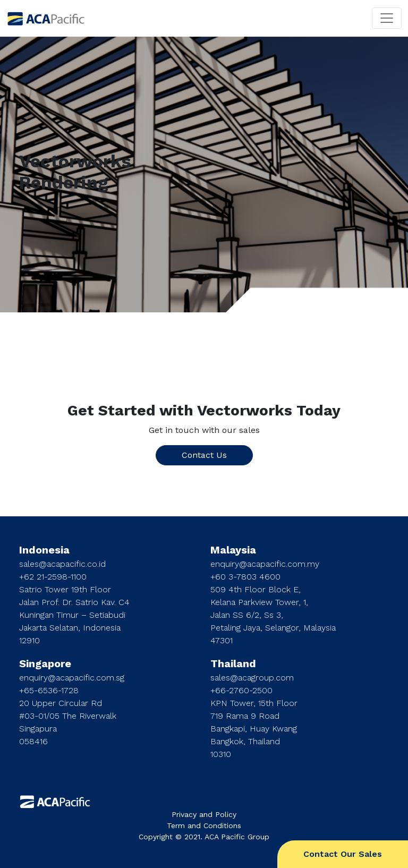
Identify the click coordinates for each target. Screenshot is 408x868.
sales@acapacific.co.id (62, 564)
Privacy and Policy (204, 814)
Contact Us (204, 455)
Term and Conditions (204, 826)
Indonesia (44, 550)
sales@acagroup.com (252, 678)
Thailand (233, 663)
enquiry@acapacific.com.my (265, 564)
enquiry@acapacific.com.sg (72, 678)
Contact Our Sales (343, 854)
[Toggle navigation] (387, 18)
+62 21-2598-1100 (53, 577)
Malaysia (233, 550)
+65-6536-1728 (49, 690)
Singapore (45, 663)
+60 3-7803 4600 (245, 577)
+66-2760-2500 (241, 690)
